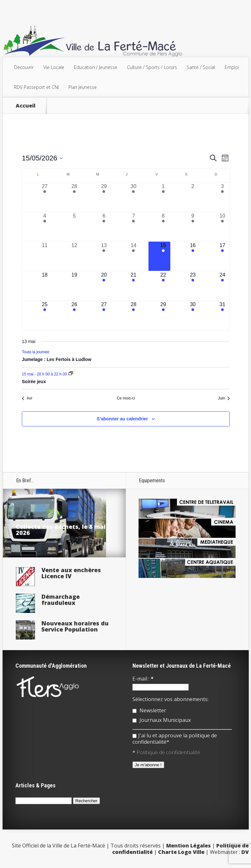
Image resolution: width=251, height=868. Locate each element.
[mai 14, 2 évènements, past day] (133, 256)
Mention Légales (188, 846)
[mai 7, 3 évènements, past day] (133, 227)
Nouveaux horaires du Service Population (75, 626)
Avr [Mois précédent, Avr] (27, 398)
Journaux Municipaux (162, 720)
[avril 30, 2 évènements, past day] (133, 197)
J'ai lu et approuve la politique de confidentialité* (175, 739)
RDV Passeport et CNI (36, 87)
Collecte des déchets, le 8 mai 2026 (61, 530)
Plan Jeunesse (83, 87)
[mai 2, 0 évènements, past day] (193, 197)
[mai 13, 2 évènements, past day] (104, 256)
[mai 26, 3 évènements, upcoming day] (74, 315)
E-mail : (143, 679)
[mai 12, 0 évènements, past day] (74, 256)
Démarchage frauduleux (61, 600)
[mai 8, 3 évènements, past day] (163, 227)
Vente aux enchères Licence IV (71, 573)
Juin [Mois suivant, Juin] (224, 398)
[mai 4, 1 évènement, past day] (45, 227)
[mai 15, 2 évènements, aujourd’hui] (163, 256)
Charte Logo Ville (181, 852)
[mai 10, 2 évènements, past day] (222, 227)
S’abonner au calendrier (122, 419)
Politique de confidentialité (168, 752)
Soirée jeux (34, 382)
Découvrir (24, 67)
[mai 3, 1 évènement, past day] (222, 197)
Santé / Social (201, 67)
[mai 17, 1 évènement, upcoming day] (222, 256)
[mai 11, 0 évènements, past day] (45, 256)
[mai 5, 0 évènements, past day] (74, 227)
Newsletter (149, 710)
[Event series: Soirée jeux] (71, 374)
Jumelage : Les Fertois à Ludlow (57, 359)
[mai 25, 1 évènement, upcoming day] (45, 315)
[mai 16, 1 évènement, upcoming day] (193, 256)
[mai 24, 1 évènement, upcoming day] (222, 286)
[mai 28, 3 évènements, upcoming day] (133, 315)
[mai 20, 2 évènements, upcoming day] (104, 286)
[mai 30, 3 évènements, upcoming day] (193, 315)
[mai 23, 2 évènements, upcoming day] (193, 286)
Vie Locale (54, 67)
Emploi (232, 67)
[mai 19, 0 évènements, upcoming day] (74, 286)
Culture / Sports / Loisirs (152, 67)
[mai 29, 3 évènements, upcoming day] (163, 315)
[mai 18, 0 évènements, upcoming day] (45, 286)
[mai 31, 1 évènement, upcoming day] (222, 315)
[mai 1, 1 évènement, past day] (163, 197)
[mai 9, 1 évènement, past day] (193, 227)
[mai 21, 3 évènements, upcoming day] (133, 286)
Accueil (26, 106)
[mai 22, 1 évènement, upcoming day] (163, 286)
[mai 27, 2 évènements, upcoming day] (104, 315)
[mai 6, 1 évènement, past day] (104, 227)
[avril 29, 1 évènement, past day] (104, 197)
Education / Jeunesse (96, 67)
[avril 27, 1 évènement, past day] (45, 197)
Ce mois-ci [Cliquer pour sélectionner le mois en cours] (126, 398)
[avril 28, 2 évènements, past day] (74, 197)
